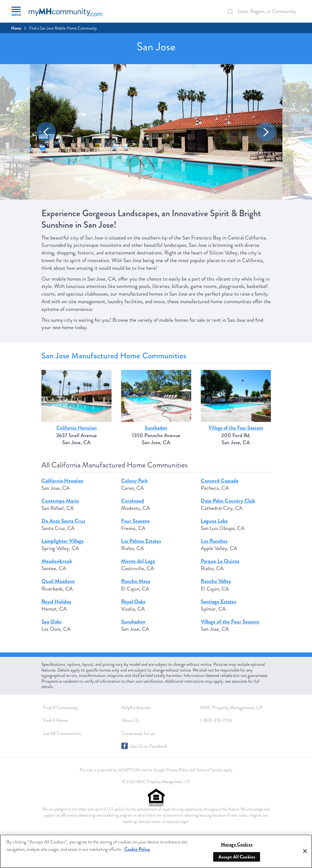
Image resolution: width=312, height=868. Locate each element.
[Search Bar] (234, 12)
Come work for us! (138, 733)
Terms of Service (210, 770)
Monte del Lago (138, 561)
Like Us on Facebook (148, 746)
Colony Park (134, 481)
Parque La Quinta (220, 561)
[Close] (305, 851)
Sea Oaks (51, 622)
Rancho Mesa (136, 581)
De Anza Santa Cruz (63, 521)
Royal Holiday (56, 602)
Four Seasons (135, 521)
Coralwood (133, 501)
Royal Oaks (133, 602)
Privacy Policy (178, 770)
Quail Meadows (58, 581)
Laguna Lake (214, 521)
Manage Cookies (237, 844)
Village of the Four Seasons (236, 428)
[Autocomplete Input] (263, 11)
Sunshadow (156, 428)
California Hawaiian (156, 187)
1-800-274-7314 (216, 720)
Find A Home (55, 720)
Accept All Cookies (237, 857)
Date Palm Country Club (228, 501)
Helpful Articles (136, 708)
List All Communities (62, 733)
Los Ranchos (214, 541)
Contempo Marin (60, 501)
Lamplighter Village (63, 541)
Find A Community (61, 708)
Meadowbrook (57, 561)
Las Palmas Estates (141, 541)
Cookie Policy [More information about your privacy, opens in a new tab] (137, 849)
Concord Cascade (220, 481)
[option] (156, 132)
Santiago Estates (218, 602)
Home (16, 28)
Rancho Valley (216, 581)
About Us (130, 720)
